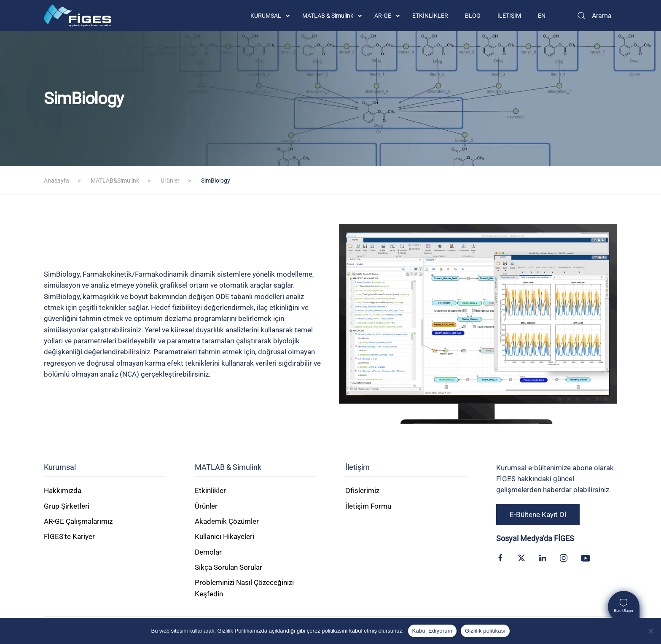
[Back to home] (78, 16)
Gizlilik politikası (485, 631)
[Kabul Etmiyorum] (650, 631)
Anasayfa (56, 181)
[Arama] (594, 16)
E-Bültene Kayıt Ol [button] (538, 515)
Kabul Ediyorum (432, 631)
